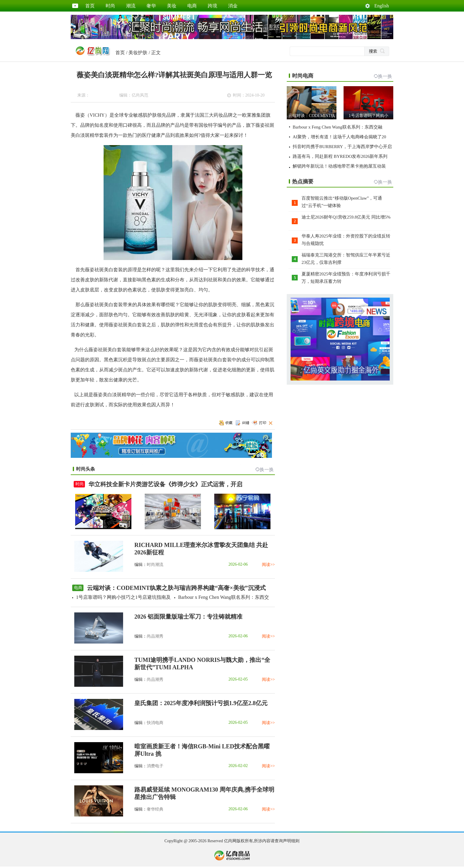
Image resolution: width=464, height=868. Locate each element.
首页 (90, 6)
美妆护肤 (138, 53)
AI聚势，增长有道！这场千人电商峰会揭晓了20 (339, 137)
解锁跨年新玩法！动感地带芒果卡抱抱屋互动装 (339, 166)
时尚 (110, 6)
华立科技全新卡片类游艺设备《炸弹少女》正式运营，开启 (165, 484)
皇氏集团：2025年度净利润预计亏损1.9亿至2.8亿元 (201, 703)
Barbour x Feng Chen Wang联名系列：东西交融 (337, 127)
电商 (192, 6)
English (382, 6)
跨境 (212, 6)
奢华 (151, 6)
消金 (233, 6)
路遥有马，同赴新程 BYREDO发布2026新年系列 (340, 156)
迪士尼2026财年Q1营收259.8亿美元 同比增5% (346, 217)
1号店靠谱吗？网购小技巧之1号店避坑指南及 (123, 597)
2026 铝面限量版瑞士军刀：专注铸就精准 (188, 617)
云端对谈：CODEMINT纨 (312, 116)
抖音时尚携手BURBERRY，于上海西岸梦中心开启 (342, 147)
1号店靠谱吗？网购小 (369, 116)
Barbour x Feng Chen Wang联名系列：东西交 (224, 597)
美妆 (172, 6)
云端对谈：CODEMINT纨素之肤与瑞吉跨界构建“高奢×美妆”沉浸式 (176, 588)
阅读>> (268, 565)
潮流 (131, 6)
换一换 (267, 470)
